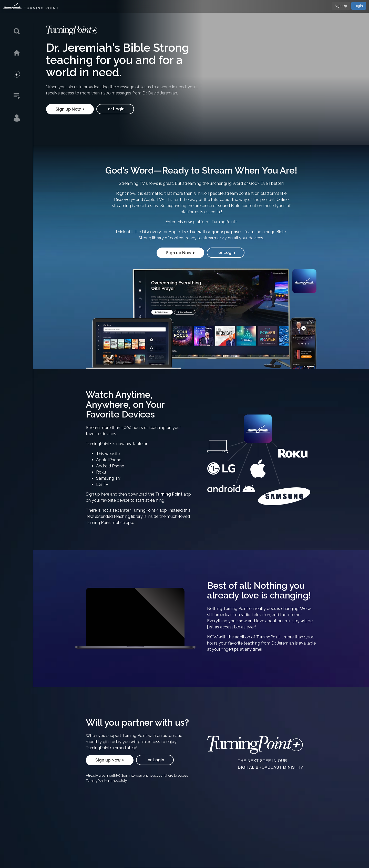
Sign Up (341, 6)
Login (359, 6)
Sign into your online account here (147, 775)
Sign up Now (70, 109)
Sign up (93, 494)
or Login (115, 109)
